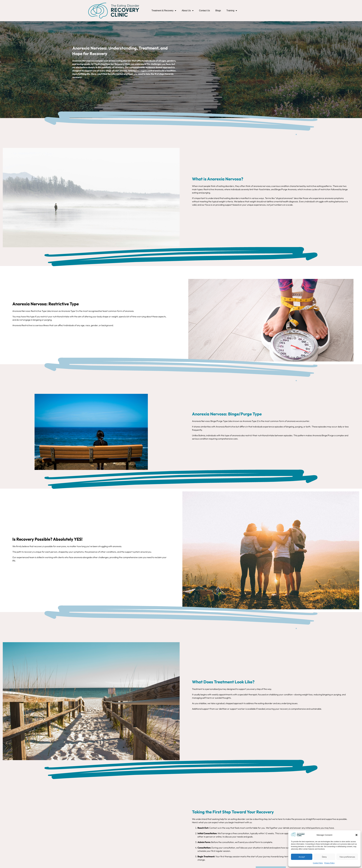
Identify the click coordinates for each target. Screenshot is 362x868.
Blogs (218, 11)
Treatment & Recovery (164, 11)
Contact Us (204, 11)
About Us (188, 11)
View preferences (347, 857)
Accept (302, 857)
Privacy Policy (329, 863)
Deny (324, 857)
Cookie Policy (318, 863)
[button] (356, 835)
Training (232, 11)
